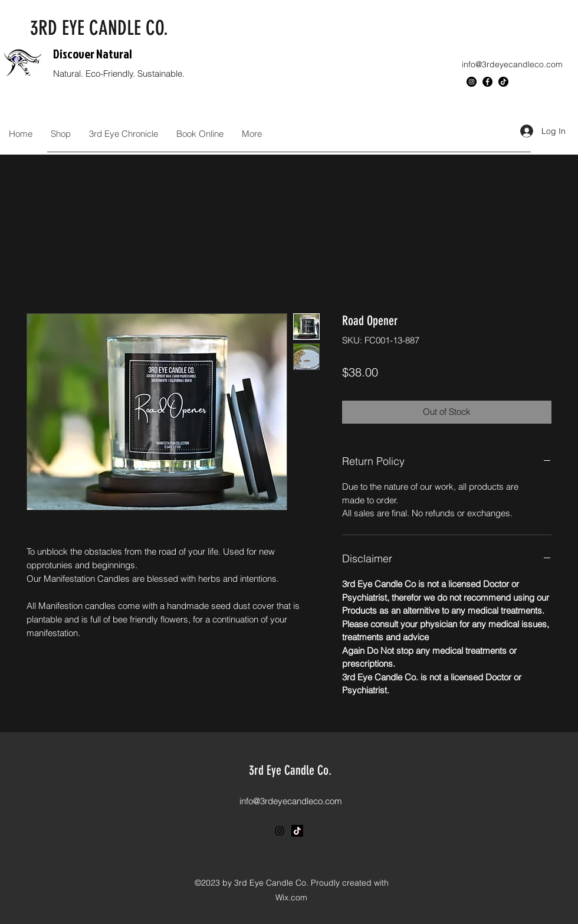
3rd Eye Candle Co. (290, 770)
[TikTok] (503, 82)
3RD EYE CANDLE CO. (99, 28)
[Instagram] (472, 82)
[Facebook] (487, 82)
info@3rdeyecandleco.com (512, 64)
